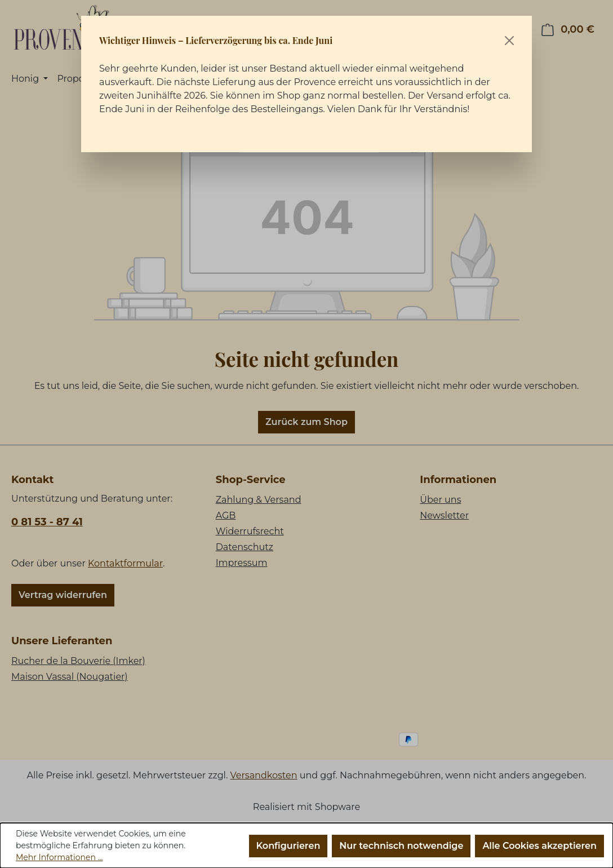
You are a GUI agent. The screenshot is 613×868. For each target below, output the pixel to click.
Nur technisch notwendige (401, 846)
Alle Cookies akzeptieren (539, 846)
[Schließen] (509, 41)
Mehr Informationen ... (59, 857)
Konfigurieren (288, 846)
